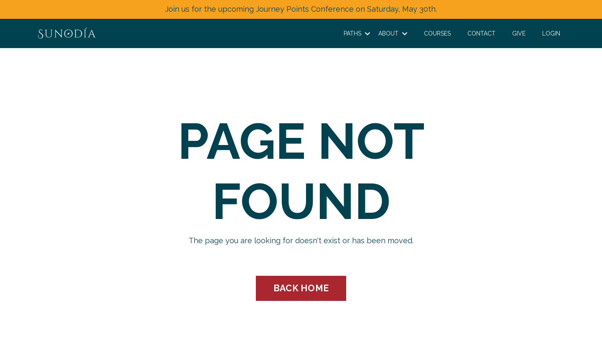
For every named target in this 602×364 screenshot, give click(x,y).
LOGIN (551, 33)
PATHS (357, 33)
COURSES (437, 33)
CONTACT (481, 33)
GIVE (519, 33)
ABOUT (393, 33)
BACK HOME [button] (301, 288)
